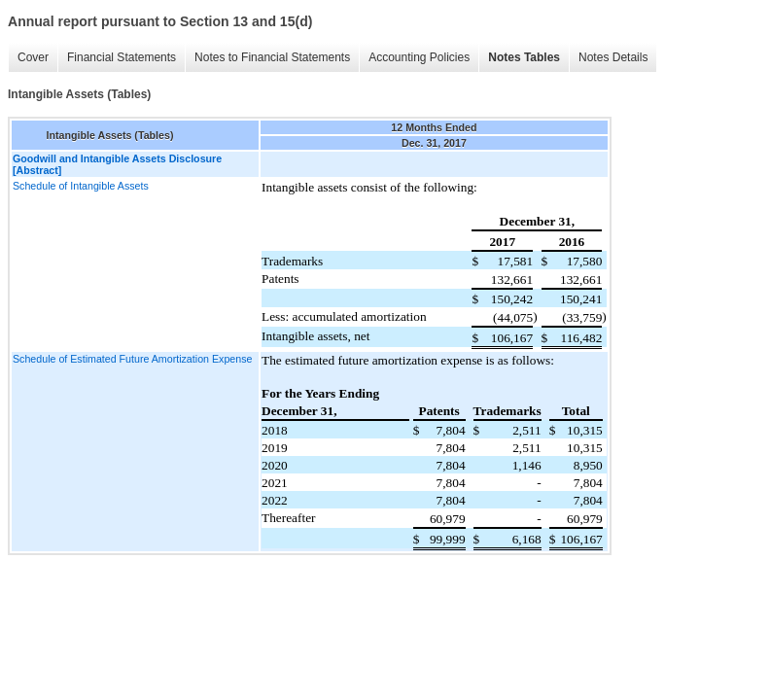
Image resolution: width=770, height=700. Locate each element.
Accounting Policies (419, 57)
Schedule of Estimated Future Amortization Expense (132, 359)
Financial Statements (122, 57)
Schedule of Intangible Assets (81, 186)
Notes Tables (524, 57)
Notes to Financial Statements (272, 57)
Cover (33, 57)
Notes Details (613, 57)
